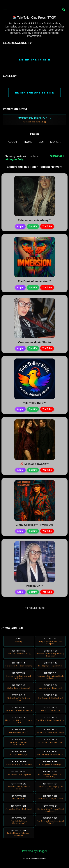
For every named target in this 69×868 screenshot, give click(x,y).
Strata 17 (51, 731)
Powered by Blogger (34, 851)
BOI (41, 142)
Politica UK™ (34, 586)
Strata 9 (51, 687)
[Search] (64, 10)
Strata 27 (51, 786)
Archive (19, 640)
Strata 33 (51, 821)
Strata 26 (19, 786)
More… (56, 142)
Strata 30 (19, 807)
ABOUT (13, 142)
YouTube (47, 226)
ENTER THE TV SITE (34, 59)
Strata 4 (19, 664)
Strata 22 (19, 763)
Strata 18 (19, 742)
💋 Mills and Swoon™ (35, 464)
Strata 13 (51, 709)
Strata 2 (19, 652)
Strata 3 (51, 653)
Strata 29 (51, 797)
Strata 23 (51, 763)
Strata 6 (19, 675)
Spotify (33, 226)
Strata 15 (51, 719)
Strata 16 (19, 731)
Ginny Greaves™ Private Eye (35, 525)
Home (28, 142)
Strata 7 (51, 675)
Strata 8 (19, 687)
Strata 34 (19, 833)
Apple (20, 226)
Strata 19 (51, 741)
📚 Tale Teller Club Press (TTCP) (34, 18)
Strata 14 (19, 720)
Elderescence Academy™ (34, 220)
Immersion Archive (34, 120)
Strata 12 (19, 709)
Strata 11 (51, 697)
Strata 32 (19, 821)
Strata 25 (51, 774)
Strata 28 (19, 797)
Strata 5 (51, 664)
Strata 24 (19, 773)
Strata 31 (51, 808)
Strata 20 (19, 753)
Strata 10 (19, 698)
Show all (57, 156)
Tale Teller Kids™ (35, 403)
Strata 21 (51, 753)
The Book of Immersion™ (35, 281)
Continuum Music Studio (34, 342)
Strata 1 (51, 641)
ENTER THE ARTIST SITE (35, 92)
